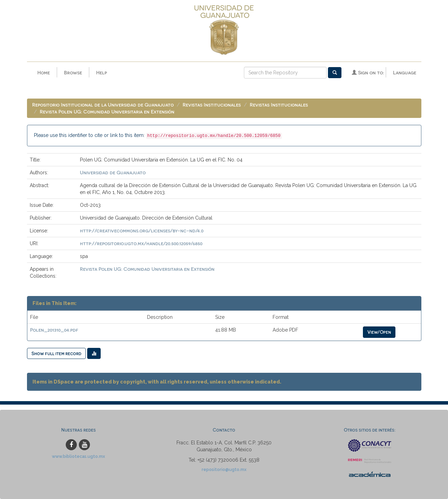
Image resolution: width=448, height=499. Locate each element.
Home (44, 72)
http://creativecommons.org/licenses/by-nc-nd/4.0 (142, 230)
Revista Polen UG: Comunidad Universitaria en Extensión (107, 112)
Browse (73, 72)
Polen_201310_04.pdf (54, 330)
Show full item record (56, 353)
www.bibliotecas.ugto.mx (79, 456)
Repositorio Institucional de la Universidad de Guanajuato (103, 105)
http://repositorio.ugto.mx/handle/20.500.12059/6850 (141, 243)
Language (405, 72)
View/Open (379, 332)
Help (102, 72)
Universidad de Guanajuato (113, 172)
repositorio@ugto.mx (224, 469)
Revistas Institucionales (212, 105)
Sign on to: (368, 72)
